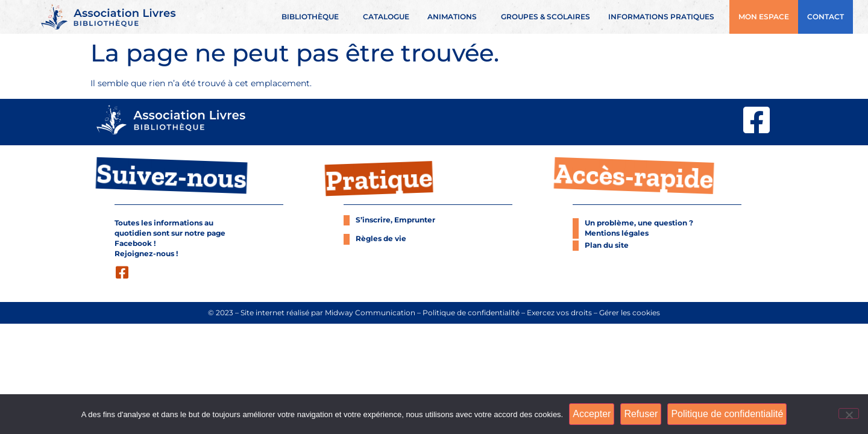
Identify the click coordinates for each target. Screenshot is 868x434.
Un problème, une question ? (639, 223)
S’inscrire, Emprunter (395, 220)
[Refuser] (849, 414)
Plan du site (607, 245)
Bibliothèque (313, 17)
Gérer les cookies (630, 313)
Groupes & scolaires (546, 17)
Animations (455, 17)
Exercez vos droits (559, 313)
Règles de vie (381, 239)
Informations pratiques (664, 17)
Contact (826, 17)
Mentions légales (617, 233)
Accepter (592, 414)
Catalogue (386, 17)
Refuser (641, 414)
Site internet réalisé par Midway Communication (328, 313)
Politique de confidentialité (471, 313)
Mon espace (764, 17)
